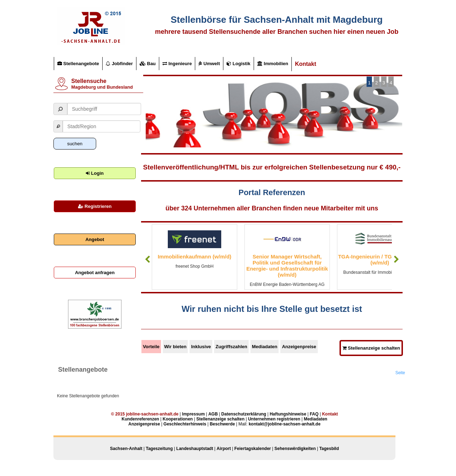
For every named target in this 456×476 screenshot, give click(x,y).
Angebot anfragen (95, 273)
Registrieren (95, 206)
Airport (224, 449)
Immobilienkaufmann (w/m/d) (195, 257)
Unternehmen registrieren (274, 419)
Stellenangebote (78, 64)
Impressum (193, 414)
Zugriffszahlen (231, 347)
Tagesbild (329, 449)
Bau (148, 64)
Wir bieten (175, 347)
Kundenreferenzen (140, 419)
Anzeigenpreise (299, 347)
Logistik (238, 64)
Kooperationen (178, 419)
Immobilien (273, 64)
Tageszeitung (159, 449)
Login (95, 173)
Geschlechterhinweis (185, 424)
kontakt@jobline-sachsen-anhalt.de (285, 424)
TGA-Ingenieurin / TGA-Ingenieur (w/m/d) (380, 260)
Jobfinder (119, 64)
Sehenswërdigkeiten (295, 449)
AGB (213, 414)
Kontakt (306, 64)
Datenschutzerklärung (244, 414)
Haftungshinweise (288, 414)
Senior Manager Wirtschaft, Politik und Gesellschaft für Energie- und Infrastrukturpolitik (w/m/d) (287, 266)
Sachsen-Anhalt (126, 449)
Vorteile (151, 347)
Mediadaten (265, 347)
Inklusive (201, 347)
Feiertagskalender (253, 449)
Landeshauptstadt (195, 449)
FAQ (314, 414)
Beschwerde (222, 424)
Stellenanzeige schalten (371, 348)
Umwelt (209, 64)
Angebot (95, 239)
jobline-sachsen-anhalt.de (152, 414)
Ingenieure (177, 64)
